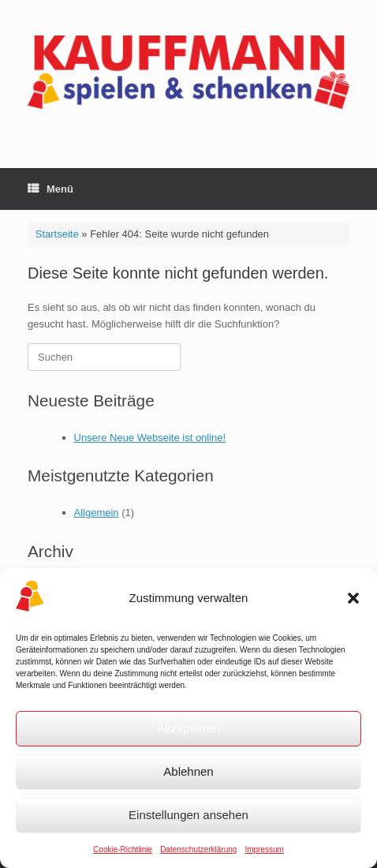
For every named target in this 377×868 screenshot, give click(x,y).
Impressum (264, 849)
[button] (353, 598)
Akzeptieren (188, 728)
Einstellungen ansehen (188, 815)
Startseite (57, 234)
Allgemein (97, 513)
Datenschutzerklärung (198, 849)
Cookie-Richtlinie (123, 849)
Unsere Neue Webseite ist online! (150, 438)
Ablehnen (188, 771)
